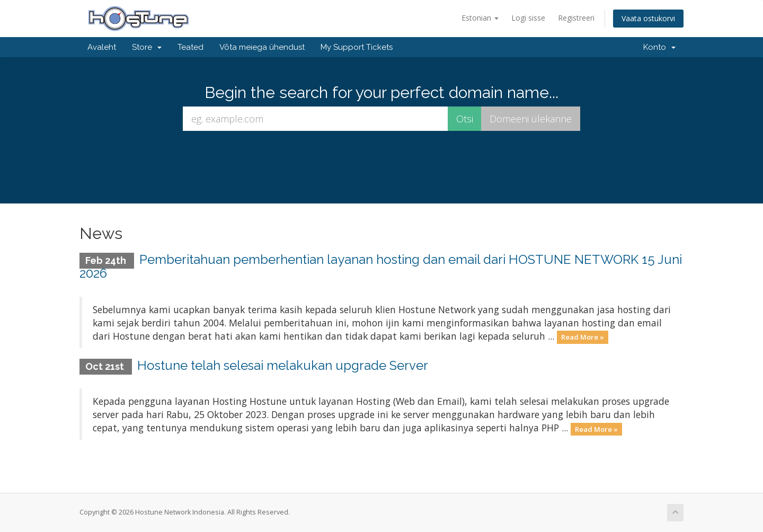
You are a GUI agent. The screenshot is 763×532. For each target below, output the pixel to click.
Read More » (583, 337)
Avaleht (102, 47)
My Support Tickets (357, 47)
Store (147, 47)
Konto (659, 47)
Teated (190, 47)
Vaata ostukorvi (648, 18)
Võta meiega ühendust (262, 47)
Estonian (480, 18)
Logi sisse (528, 18)
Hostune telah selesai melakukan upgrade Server (283, 365)
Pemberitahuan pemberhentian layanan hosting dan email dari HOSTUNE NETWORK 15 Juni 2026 (381, 266)
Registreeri (576, 18)
